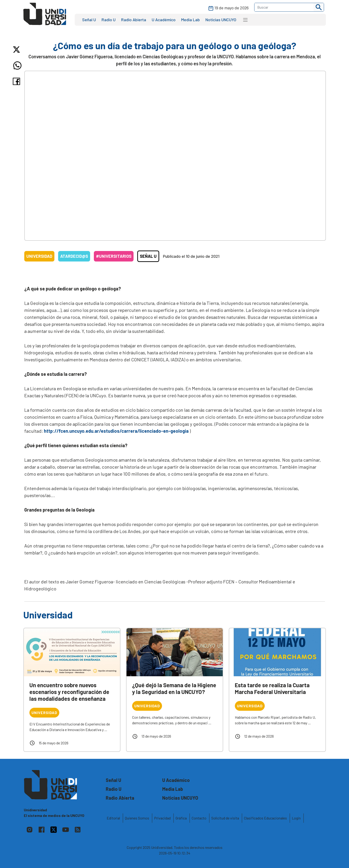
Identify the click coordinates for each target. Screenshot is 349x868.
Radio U (109, 20)
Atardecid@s (74, 256)
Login (296, 818)
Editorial (113, 818)
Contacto (199, 818)
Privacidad (162, 818)
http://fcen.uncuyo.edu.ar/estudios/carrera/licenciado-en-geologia (116, 431)
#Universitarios (114, 256)
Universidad (39, 256)
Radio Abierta (134, 20)
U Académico (164, 20)
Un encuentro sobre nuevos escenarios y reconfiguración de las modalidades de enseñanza (69, 692)
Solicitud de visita (225, 818)
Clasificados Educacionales (265, 818)
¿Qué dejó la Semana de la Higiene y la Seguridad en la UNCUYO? (174, 688)
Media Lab (190, 20)
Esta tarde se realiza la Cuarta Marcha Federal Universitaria (272, 688)
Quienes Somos (137, 818)
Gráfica (181, 818)
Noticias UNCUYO (221, 20)
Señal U (89, 20)
